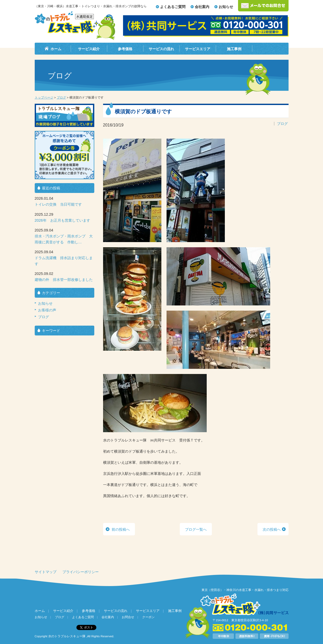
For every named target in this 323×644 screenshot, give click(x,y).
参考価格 (125, 49)
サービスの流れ (161, 49)
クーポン (148, 617)
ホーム (56, 49)
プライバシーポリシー (81, 572)
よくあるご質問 (173, 7)
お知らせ (226, 7)
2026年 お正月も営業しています (62, 220)
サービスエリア (198, 49)
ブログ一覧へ (196, 529)
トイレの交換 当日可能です (58, 204)
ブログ (61, 98)
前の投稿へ (121, 529)
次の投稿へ (272, 529)
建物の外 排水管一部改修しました (64, 280)
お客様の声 (47, 310)
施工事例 (234, 49)
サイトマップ (46, 572)
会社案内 (202, 7)
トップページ (44, 98)
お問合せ (128, 617)
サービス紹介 (89, 49)
